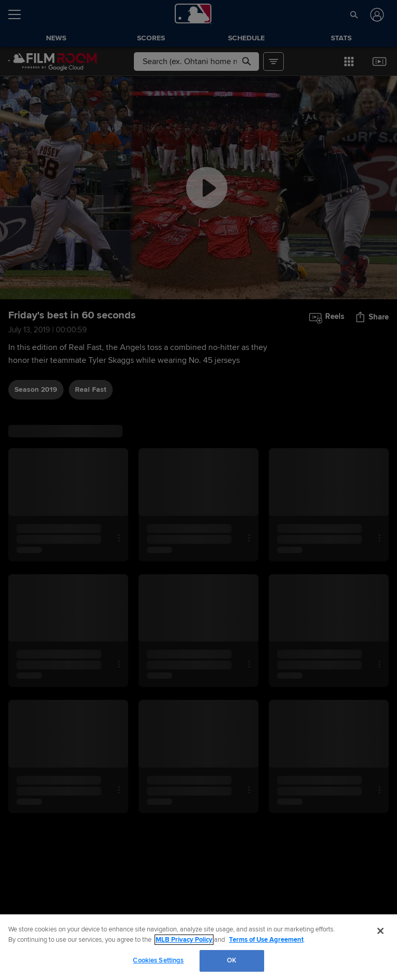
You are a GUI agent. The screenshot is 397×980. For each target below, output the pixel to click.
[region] (198, 947)
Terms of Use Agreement (266, 940)
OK (232, 960)
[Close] (380, 931)
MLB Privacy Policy (184, 940)
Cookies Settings (158, 960)
